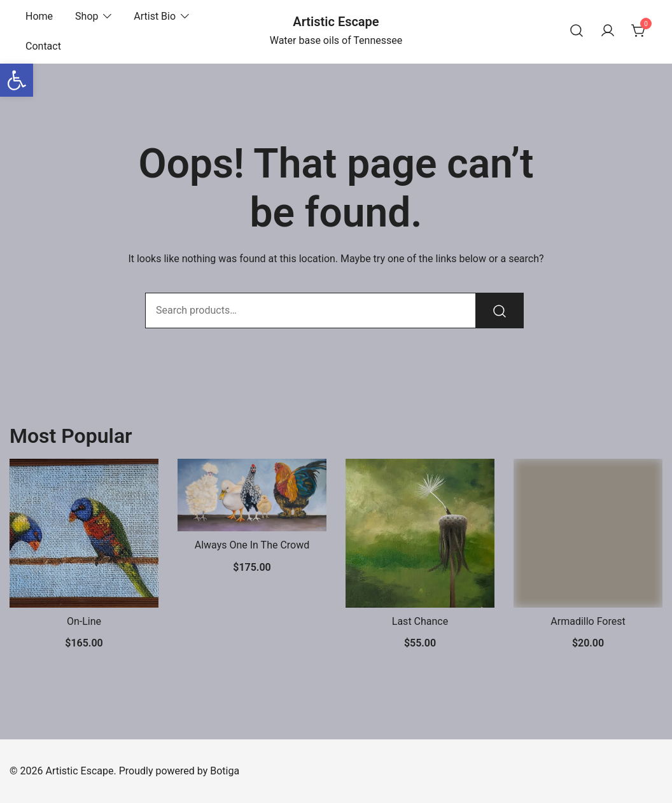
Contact (43, 46)
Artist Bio (155, 16)
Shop (87, 16)
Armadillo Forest (588, 621)
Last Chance (420, 621)
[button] (17, 80)
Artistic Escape (336, 22)
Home (39, 16)
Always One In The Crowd (252, 545)
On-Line (84, 621)
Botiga (225, 771)
